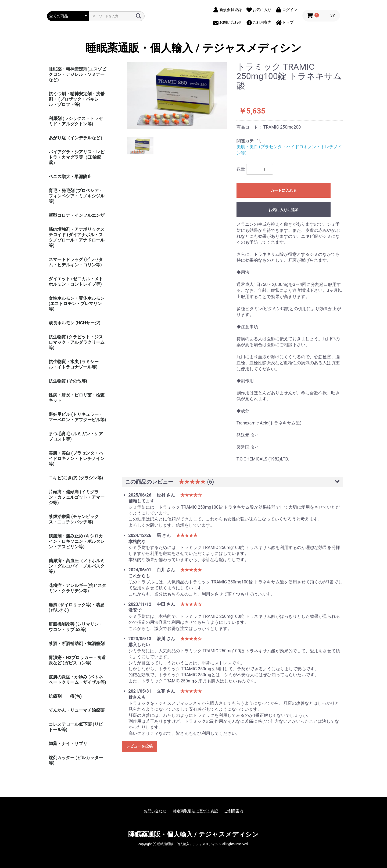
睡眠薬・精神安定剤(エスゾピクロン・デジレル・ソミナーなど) (77, 74)
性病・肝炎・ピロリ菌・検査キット (77, 398)
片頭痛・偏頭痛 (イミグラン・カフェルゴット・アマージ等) (77, 497)
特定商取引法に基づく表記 (195, 811)
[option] (177, 95)
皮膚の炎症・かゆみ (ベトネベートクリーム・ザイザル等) (77, 680)
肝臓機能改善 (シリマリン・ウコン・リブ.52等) (76, 627)
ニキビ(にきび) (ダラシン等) (76, 478)
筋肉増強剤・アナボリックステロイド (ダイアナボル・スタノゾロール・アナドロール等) (77, 237)
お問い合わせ (155, 811)
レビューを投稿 (139, 746)
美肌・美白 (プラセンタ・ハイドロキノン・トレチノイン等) (77, 458)
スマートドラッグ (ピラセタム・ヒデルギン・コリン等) (76, 262)
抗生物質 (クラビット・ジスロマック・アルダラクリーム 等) (77, 342)
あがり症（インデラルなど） (77, 138)
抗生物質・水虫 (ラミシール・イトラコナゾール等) (74, 364)
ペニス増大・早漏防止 (70, 177)
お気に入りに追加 (284, 210)
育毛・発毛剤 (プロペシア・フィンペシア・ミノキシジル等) (77, 196)
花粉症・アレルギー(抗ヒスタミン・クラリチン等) (77, 588)
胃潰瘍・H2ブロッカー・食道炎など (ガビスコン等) (77, 660)
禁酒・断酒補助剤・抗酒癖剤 (77, 644)
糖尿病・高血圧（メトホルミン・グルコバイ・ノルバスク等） (77, 566)
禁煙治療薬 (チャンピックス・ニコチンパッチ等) (74, 519)
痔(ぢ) (76, 696)
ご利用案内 (234, 811)
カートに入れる (284, 190)
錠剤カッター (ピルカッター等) (76, 760)
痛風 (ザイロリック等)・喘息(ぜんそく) (76, 607)
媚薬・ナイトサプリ (68, 744)
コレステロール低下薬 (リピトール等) (76, 727)
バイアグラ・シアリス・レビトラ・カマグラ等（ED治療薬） (77, 157)
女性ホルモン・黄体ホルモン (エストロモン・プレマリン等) (77, 304)
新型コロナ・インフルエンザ (77, 215)
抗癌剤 (55, 696)
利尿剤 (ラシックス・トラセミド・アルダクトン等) (76, 121)
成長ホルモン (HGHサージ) (75, 323)
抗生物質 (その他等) (68, 381)
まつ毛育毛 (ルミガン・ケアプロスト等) (76, 436)
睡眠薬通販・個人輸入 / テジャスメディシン (193, 48)
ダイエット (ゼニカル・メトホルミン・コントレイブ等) (76, 281)
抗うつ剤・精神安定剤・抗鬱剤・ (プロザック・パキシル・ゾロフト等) (77, 99)
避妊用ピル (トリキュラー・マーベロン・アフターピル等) (77, 417)
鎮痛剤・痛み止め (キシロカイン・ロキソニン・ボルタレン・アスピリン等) (77, 541)
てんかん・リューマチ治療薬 (77, 710)
